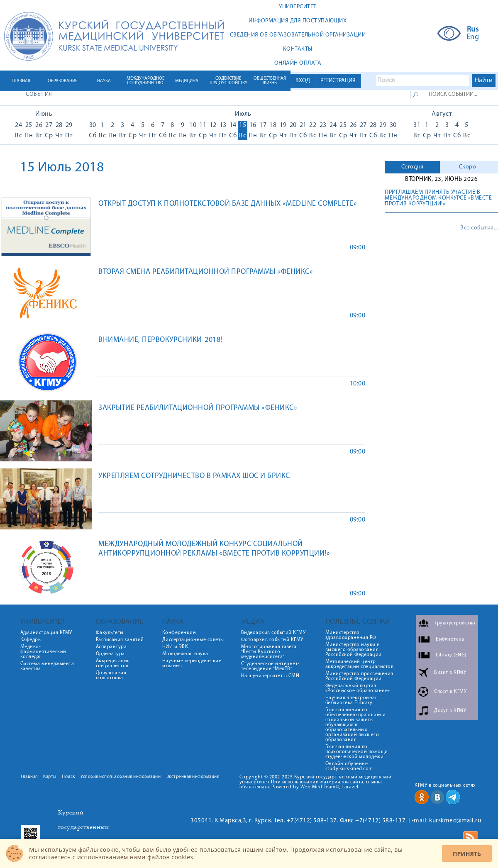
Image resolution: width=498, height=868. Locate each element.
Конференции (179, 633)
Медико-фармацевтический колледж (43, 652)
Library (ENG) (451, 655)
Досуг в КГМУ (450, 711)
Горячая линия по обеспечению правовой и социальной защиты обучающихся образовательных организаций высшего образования (356, 725)
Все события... (479, 228)
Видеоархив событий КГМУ (273, 633)
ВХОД (303, 81)
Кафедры (31, 640)
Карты (50, 777)
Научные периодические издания (192, 663)
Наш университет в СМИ (270, 676)
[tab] (412, 167)
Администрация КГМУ (46, 633)
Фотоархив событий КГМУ (272, 640)
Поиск (68, 777)
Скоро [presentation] (468, 167)
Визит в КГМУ (450, 673)
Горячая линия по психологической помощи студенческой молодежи (357, 752)
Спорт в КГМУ (450, 692)
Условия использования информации (121, 777)
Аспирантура (111, 647)
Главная (29, 777)
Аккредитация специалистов (113, 663)
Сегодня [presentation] (413, 167)
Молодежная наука (185, 654)
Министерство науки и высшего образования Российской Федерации (354, 650)
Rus (473, 30)
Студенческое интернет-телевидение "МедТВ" (270, 666)
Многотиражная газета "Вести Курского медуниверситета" (269, 652)
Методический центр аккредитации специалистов (360, 664)
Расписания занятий (120, 640)
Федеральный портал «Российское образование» (358, 688)
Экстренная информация (193, 777)
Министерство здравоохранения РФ (351, 635)
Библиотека (450, 639)
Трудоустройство (455, 623)
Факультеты (110, 633)
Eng (473, 37)
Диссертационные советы (193, 640)
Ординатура (110, 654)
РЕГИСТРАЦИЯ (338, 81)
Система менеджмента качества (47, 666)
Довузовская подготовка (111, 675)
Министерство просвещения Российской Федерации (359, 676)
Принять (467, 854)
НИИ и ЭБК (175, 647)
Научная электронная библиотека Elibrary (352, 700)
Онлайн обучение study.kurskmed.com (349, 766)
